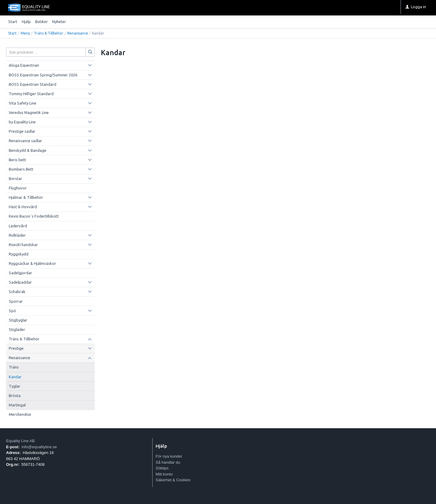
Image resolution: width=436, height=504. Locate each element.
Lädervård (18, 226)
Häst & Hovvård (23, 207)
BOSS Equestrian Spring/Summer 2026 (43, 75)
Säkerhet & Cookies (173, 480)
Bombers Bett (21, 169)
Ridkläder (17, 235)
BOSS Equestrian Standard (33, 84)
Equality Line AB (20, 441)
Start (13, 22)
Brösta (15, 396)
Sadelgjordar (20, 273)
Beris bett (17, 160)
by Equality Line (22, 122)
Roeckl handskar (23, 245)
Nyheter (59, 22)
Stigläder (17, 329)
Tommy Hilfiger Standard (31, 94)
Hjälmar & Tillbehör (26, 197)
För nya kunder (169, 456)
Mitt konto (164, 474)
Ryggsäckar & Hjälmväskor (32, 263)
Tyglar (15, 386)
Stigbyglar (18, 320)
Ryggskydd (19, 254)
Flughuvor (18, 188)
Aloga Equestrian (24, 65)
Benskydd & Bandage (28, 150)
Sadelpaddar (20, 282)
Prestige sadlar (22, 131)
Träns (14, 367)
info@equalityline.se (39, 447)
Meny (25, 33)
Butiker (41, 22)
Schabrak (17, 292)
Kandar (15, 377)
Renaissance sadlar (25, 141)
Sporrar (16, 301)
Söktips (162, 468)
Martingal (17, 405)
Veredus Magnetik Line (29, 112)
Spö (12, 311)
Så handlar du (168, 462)
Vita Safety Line (23, 103)
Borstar (15, 179)
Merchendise (20, 414)
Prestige (16, 348)
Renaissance (78, 33)
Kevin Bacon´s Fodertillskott (34, 216)
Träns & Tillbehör (49, 33)
